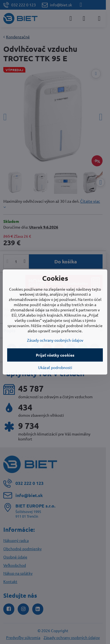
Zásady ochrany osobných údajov (55, 340)
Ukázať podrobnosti (55, 367)
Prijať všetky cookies (55, 355)
